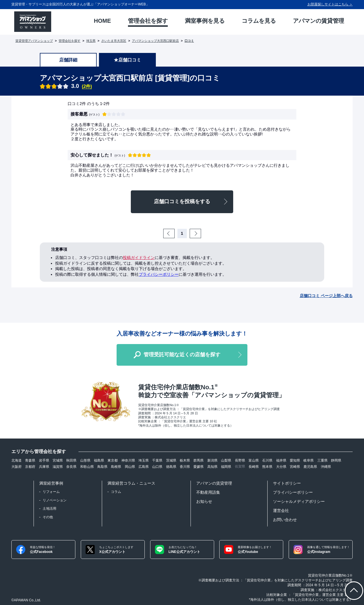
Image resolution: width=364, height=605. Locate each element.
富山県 (254, 460)
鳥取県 (102, 467)
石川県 (267, 460)
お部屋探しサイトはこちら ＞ (330, 4)
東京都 (113, 460)
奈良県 (71, 467)
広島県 (144, 467)
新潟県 (212, 460)
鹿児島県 (310, 467)
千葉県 (157, 460)
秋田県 (71, 460)
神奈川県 (128, 460)
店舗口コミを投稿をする (182, 201)
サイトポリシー (287, 483)
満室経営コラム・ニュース (131, 483)
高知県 (212, 467)
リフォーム (51, 492)
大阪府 (16, 467)
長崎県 (254, 467)
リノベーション (55, 500)
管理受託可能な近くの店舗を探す (182, 355)
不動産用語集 (208, 492)
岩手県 (44, 460)
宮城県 (58, 460)
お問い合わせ (285, 520)
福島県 (99, 460)
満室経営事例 (51, 483)
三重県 (322, 460)
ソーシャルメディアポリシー (299, 501)
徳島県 (171, 467)
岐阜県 (309, 460)
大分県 (281, 467)
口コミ (189, 41)
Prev (174, 233)
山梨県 (226, 460)
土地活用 (49, 509)
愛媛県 (198, 467)
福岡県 (226, 467)
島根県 (116, 467)
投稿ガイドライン (139, 258)
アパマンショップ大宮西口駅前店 (155, 41)
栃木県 (185, 460)
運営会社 (281, 511)
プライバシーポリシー (159, 274)
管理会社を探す (70, 41)
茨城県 (171, 460)
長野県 (240, 460)
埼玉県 (91, 41)
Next (200, 233)
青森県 (30, 460)
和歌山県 (87, 467)
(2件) (87, 86)
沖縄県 (326, 467)
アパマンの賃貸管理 (214, 483)
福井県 (281, 460)
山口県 (157, 467)
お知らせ (204, 501)
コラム (116, 492)
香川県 (185, 467)
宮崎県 (295, 467)
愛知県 (295, 460)
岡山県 (130, 467)
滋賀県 (58, 467)
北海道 (16, 460)
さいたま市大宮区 (114, 41)
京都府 (30, 467)
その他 (48, 517)
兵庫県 (44, 467)
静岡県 (336, 460)
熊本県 (267, 467)
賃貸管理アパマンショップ (34, 41)
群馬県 (198, 460)
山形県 (85, 460)
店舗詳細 (68, 60)
